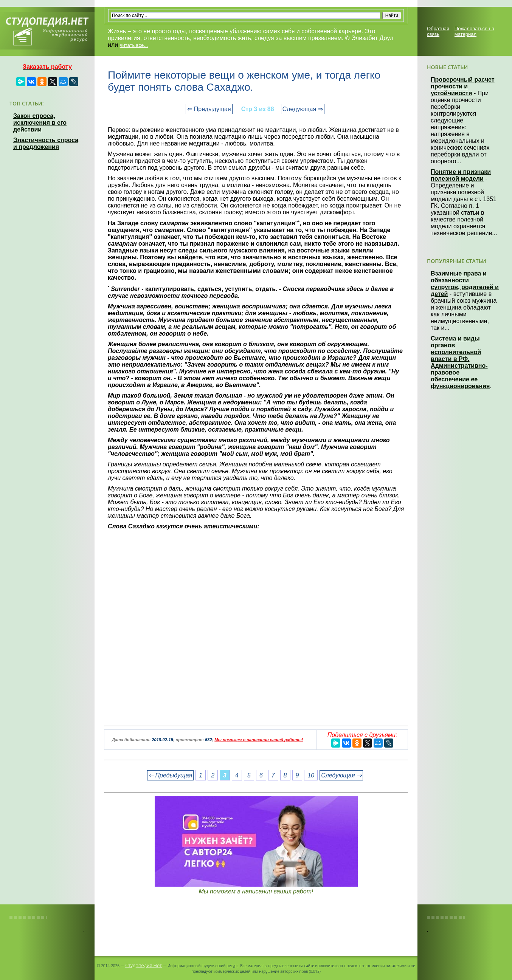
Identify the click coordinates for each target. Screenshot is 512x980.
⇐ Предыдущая (209, 109)
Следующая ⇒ (303, 109)
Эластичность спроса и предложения (46, 143)
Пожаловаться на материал (474, 31)
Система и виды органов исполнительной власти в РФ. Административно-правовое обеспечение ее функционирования (460, 362)
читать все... (134, 45)
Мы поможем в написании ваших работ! (256, 891)
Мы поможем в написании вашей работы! (259, 740)
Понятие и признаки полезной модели (461, 175)
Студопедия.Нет (144, 965)
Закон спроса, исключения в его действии (40, 123)
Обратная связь (438, 31)
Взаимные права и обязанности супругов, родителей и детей (465, 284)
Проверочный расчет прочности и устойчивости (463, 86)
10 (311, 775)
